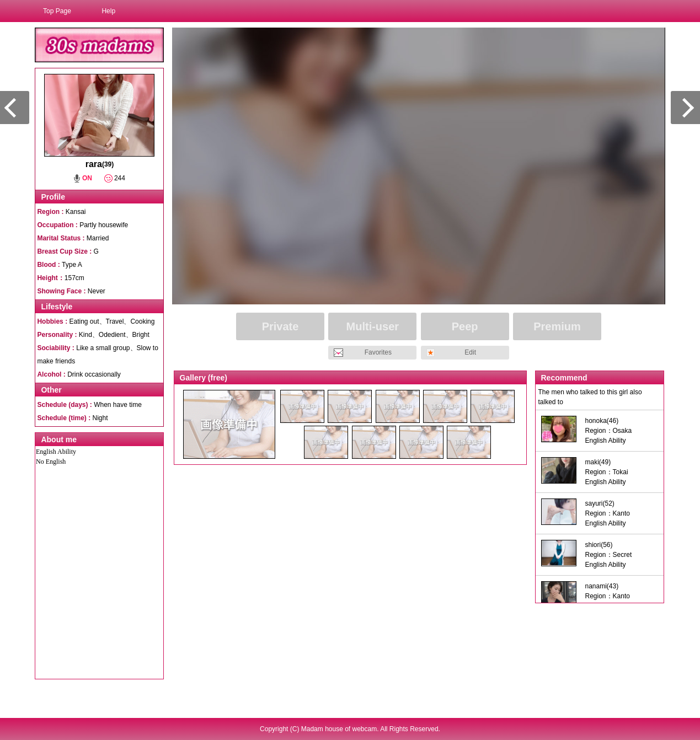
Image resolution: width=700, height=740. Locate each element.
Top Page (57, 11)
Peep (465, 326)
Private (280, 326)
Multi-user (373, 326)
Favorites (378, 352)
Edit (470, 352)
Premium (557, 326)
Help (108, 11)
